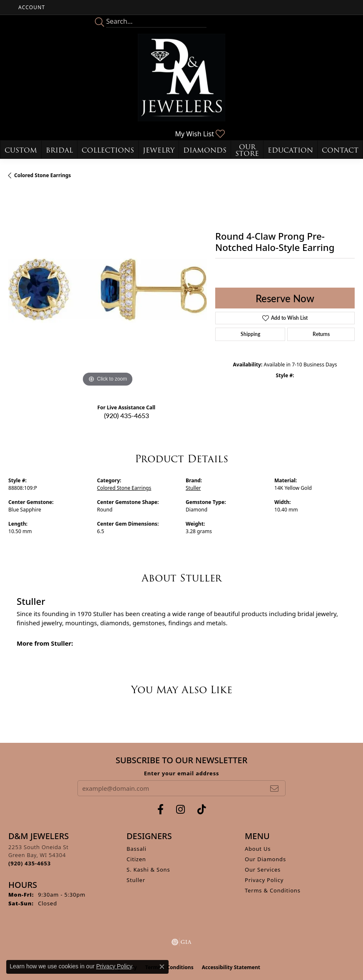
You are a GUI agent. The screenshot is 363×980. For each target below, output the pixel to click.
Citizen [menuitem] (136, 859)
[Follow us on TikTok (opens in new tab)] (202, 810)
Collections (108, 150)
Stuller (193, 488)
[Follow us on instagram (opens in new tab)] (180, 810)
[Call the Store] (30, 863)
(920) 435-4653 (127, 415)
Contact (340, 150)
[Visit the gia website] (181, 942)
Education (290, 150)
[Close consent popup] (162, 967)
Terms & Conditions (273, 890)
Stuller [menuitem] (136, 880)
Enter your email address (182, 773)
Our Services (263, 870)
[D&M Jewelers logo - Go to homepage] (181, 78)
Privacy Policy (264, 880)
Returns (321, 334)
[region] (108, 289)
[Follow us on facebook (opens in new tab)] (160, 810)
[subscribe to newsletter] (274, 788)
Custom (21, 150)
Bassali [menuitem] (137, 849)
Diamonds (205, 150)
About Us (258, 849)
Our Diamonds (265, 859)
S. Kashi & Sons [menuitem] (148, 870)
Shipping (250, 334)
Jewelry (159, 150)
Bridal (59, 150)
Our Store (247, 150)
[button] (31, 7)
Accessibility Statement (231, 967)
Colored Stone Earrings (42, 175)
